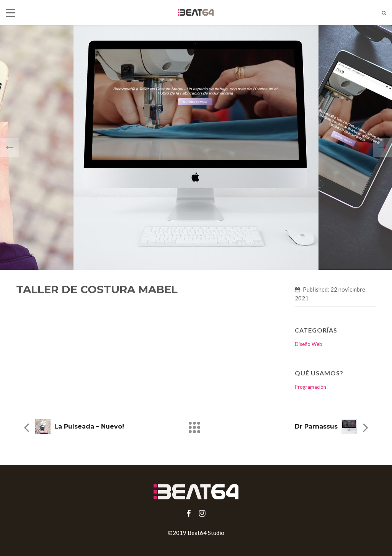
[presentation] (10, 147)
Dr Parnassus (316, 426)
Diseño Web (309, 344)
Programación (310, 387)
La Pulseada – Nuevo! (89, 426)
